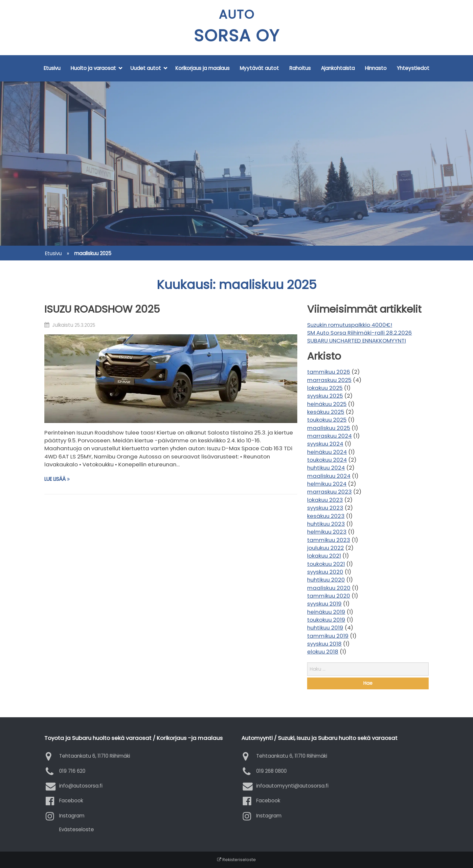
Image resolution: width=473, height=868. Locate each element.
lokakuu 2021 (324, 556)
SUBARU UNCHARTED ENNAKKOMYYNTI (357, 341)
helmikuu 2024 (327, 484)
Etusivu (52, 68)
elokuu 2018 (323, 652)
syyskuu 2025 (325, 396)
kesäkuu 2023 (326, 516)
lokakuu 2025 (325, 388)
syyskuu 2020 (325, 572)
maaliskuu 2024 (329, 476)
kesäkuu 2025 (326, 412)
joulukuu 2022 (326, 548)
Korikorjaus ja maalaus (203, 68)
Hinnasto (376, 68)
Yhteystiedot (413, 68)
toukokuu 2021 (326, 564)
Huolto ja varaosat (93, 68)
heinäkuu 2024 (327, 452)
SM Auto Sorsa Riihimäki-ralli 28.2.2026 (360, 333)
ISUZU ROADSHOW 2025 (102, 309)
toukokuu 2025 (327, 420)
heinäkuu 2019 (326, 612)
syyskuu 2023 (325, 508)
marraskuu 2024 (329, 436)
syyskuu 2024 (325, 444)
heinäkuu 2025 (327, 404)
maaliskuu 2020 (329, 588)
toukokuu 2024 (327, 460)
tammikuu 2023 (329, 540)
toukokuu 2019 (326, 620)
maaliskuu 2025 (329, 428)
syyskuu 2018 (324, 644)
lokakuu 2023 (325, 500)
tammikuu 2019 (328, 636)
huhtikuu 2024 (326, 468)
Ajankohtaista (338, 68)
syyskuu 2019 (324, 604)
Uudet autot (146, 68)
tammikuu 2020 (329, 596)
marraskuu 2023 (329, 492)
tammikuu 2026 (329, 372)
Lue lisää (57, 479)
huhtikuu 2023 (326, 524)
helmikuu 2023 (327, 532)
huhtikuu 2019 (325, 628)
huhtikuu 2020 (326, 580)
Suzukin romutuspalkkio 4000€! (350, 325)
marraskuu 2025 (329, 380)
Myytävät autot (259, 68)
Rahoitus (300, 68)
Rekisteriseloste (236, 860)
